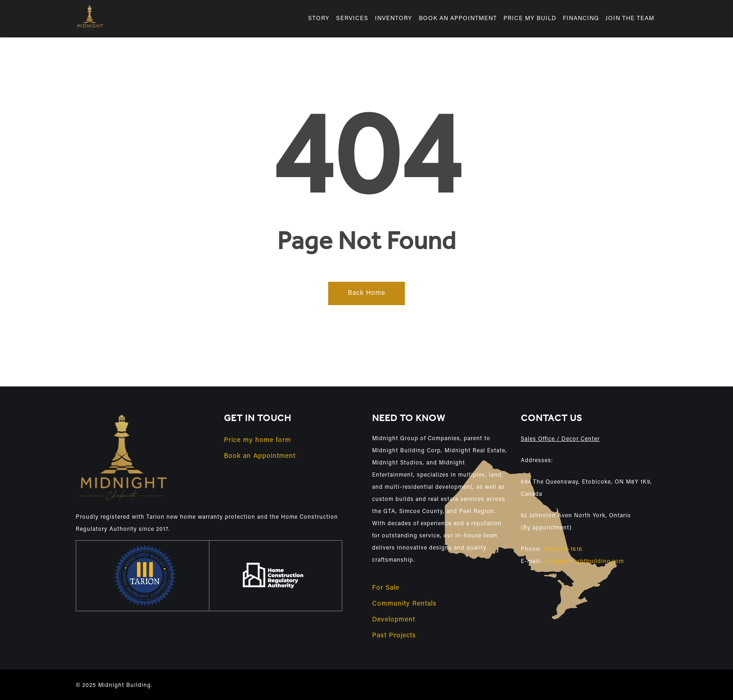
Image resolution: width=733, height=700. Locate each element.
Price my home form (258, 441)
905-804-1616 (563, 550)
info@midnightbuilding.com (584, 562)
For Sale (386, 588)
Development (394, 620)
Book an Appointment (260, 457)
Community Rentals (404, 604)
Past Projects (394, 636)
